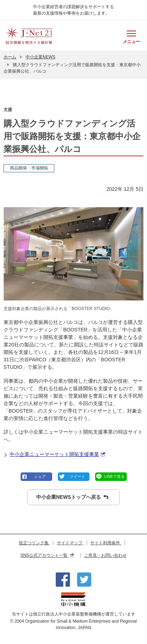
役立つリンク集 (34, 543)
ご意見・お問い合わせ (105, 555)
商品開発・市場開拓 (29, 168)
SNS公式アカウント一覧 (47, 555)
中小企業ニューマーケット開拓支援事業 (54, 454)
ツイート (77, 476)
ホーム (10, 57)
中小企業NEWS (40, 57)
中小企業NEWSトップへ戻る (72, 497)
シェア (40, 476)
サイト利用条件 (106, 543)
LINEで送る (115, 476)
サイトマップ (70, 543)
